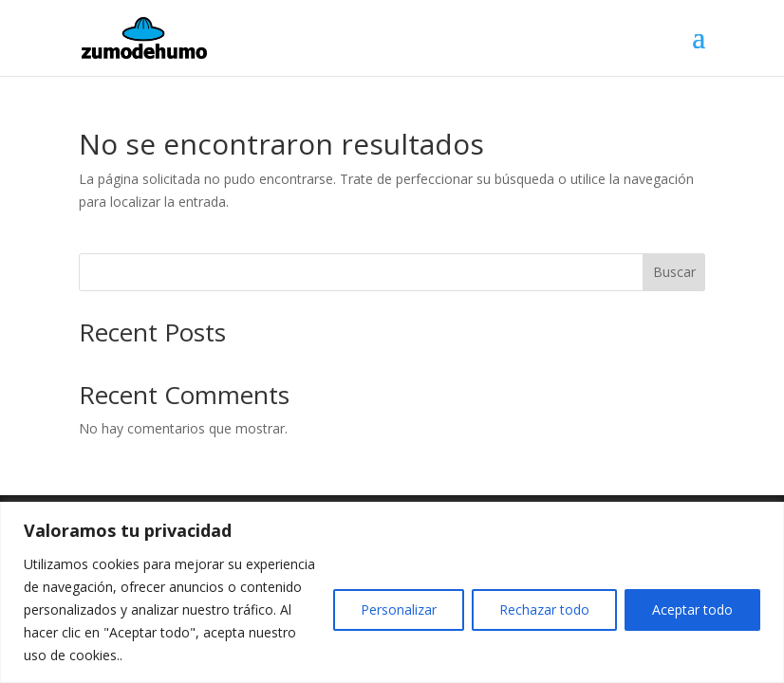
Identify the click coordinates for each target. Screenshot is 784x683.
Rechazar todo (544, 609)
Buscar (674, 272)
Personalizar (399, 609)
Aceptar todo (692, 609)
